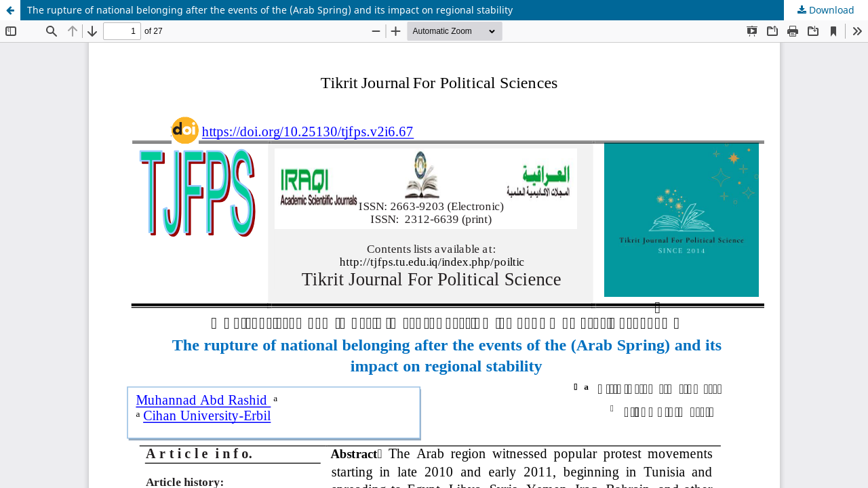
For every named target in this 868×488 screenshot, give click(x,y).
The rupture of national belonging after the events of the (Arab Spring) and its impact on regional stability (270, 10)
